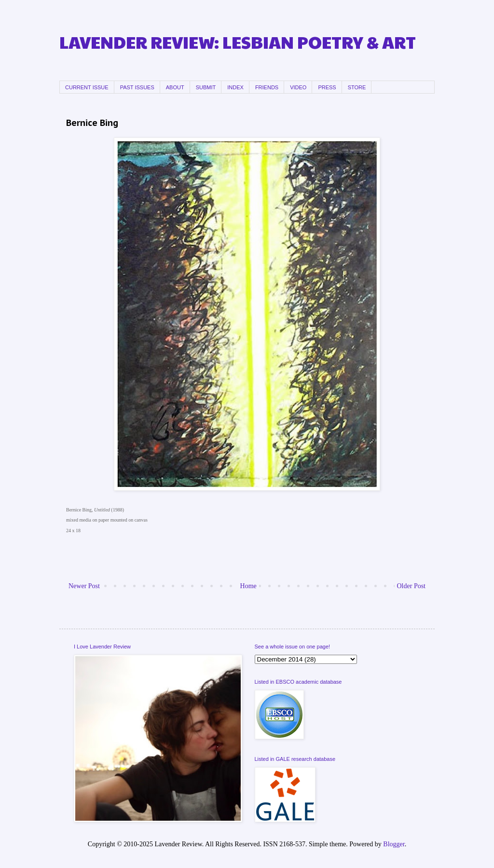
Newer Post (84, 586)
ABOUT (175, 87)
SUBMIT (206, 87)
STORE (357, 87)
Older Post (412, 586)
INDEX (235, 87)
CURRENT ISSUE (87, 87)
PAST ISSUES (137, 87)
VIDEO (298, 87)
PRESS (327, 87)
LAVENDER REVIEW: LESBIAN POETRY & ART (238, 42)
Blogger (394, 844)
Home (248, 586)
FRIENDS (267, 87)
